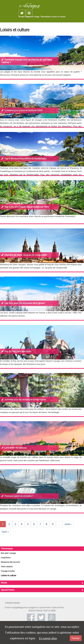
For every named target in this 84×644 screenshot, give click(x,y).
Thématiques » (46, 17)
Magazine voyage (26, 607)
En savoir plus (48, 638)
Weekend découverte (10, 562)
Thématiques (7, 549)
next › (68, 524)
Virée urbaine (7, 566)
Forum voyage (11, 607)
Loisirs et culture (59, 17)
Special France (8, 590)
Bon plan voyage (8, 553)
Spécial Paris (58, 607)
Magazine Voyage (32, 17)
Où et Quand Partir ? (43, 607)
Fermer (76, 638)
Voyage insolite (8, 571)
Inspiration (6, 558)
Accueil (21, 17)
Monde (4, 583)
